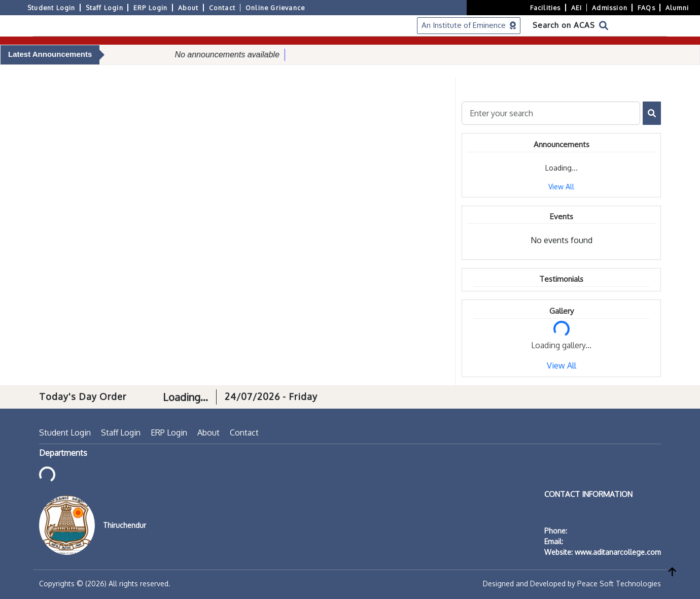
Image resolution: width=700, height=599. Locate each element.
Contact (222, 8)
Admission (610, 8)
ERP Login (151, 8)
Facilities (546, 8)
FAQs (646, 8)
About (188, 8)
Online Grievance (275, 8)
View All (561, 187)
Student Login (51, 8)
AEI (577, 8)
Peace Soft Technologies (619, 584)
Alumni (677, 8)
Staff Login (104, 8)
